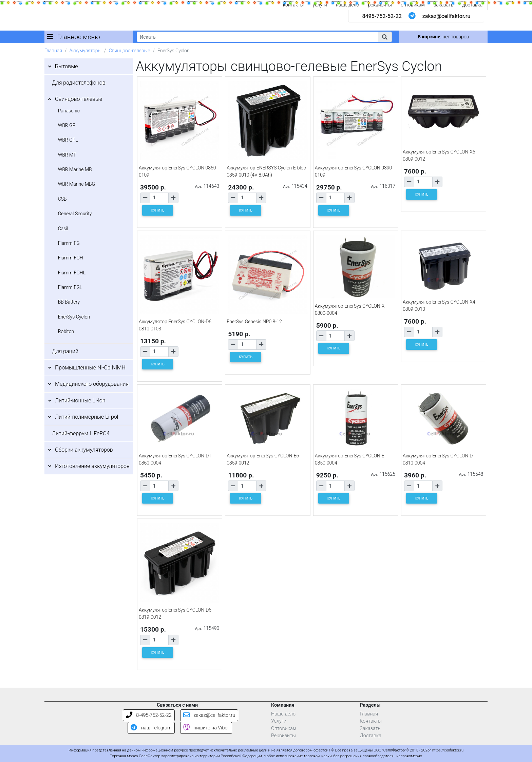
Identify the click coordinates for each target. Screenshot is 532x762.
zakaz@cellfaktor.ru (446, 16)
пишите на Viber (206, 728)
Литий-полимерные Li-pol (87, 417)
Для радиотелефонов (79, 83)
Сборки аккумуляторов (84, 450)
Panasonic (69, 111)
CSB (62, 199)
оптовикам (413, 5)
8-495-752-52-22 (149, 715)
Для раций (65, 351)
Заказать (370, 729)
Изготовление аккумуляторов (92, 466)
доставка (473, 5)
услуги (320, 5)
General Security (75, 214)
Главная (53, 51)
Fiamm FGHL (72, 273)
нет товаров (443, 37)
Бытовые (66, 66)
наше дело (347, 5)
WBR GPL (68, 140)
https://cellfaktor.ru (448, 750)
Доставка (370, 736)
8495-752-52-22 (382, 16)
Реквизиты (283, 736)
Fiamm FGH (71, 258)
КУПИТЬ (158, 210)
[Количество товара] (159, 198)
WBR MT (67, 155)
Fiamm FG (69, 243)
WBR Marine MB (75, 169)
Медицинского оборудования (92, 384)
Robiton (66, 331)
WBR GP (67, 125)
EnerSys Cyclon (74, 317)
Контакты (371, 721)
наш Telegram (151, 728)
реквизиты (380, 5)
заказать (443, 5)
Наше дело (283, 714)
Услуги (279, 721)
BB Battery (69, 302)
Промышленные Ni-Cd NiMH (90, 368)
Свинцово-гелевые (130, 51)
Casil (63, 229)
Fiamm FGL (70, 287)
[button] (385, 37)
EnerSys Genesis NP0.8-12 (254, 322)
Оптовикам (284, 729)
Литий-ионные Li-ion (80, 401)
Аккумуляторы (85, 51)
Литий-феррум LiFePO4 (81, 433)
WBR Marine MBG (77, 184)
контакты (293, 5)
